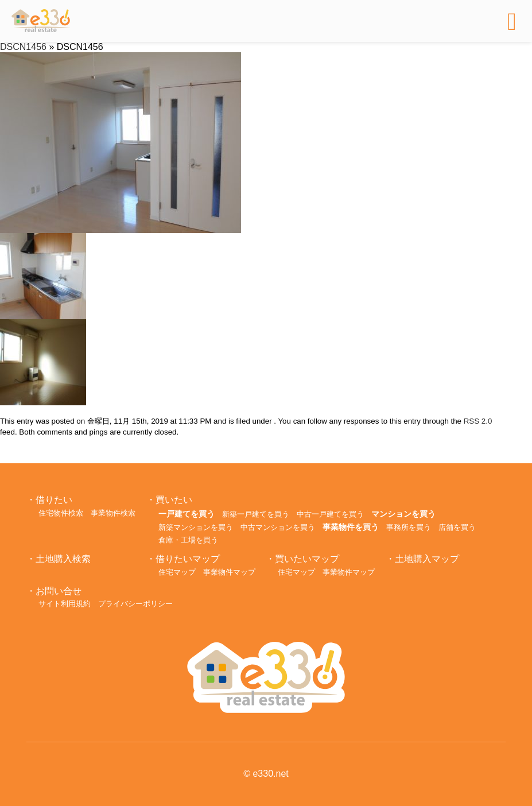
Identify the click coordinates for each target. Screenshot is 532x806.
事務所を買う (409, 527)
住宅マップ (177, 572)
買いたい (174, 500)
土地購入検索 (63, 559)
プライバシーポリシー (135, 604)
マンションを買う (403, 514)
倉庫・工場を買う (188, 540)
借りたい (54, 500)
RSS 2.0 (478, 421)
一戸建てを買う (187, 514)
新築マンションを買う (196, 527)
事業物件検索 (113, 513)
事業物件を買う (351, 527)
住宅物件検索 (61, 513)
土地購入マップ (427, 559)
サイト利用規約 (65, 604)
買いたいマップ (307, 559)
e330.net (270, 774)
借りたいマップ (188, 559)
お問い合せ (59, 591)
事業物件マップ (229, 572)
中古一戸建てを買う (330, 514)
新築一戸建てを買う (256, 514)
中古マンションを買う (278, 527)
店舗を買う (457, 527)
